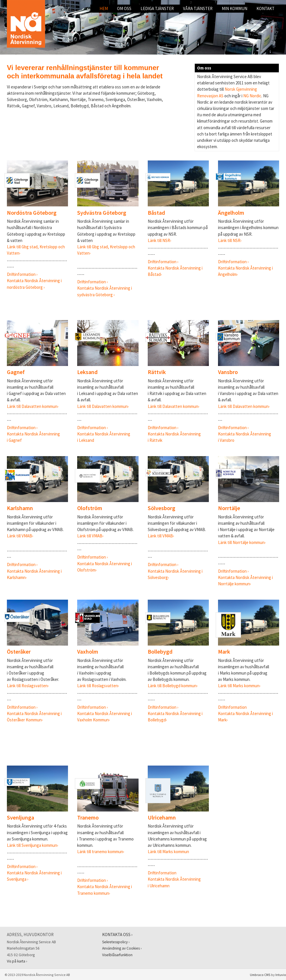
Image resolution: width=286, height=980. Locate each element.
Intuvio (281, 975)
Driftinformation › (23, 274)
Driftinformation (232, 707)
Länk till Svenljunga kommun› (33, 845)
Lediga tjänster (157, 8)
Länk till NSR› (159, 240)
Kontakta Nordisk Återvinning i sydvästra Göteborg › (105, 288)
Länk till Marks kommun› (239, 686)
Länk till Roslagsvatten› (28, 686)
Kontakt (265, 8)
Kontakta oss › (117, 935)
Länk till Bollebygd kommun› (173, 686)
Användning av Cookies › (122, 948)
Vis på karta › (17, 961)
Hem (104, 8)
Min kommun (235, 8)
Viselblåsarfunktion (117, 955)
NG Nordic (252, 96)
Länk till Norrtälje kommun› (242, 542)
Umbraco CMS (260, 975)
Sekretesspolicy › (116, 942)
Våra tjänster (198, 8)
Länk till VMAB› (20, 536)
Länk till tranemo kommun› (101, 852)
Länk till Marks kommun (168, 852)
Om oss (124, 8)
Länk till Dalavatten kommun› (33, 406)
